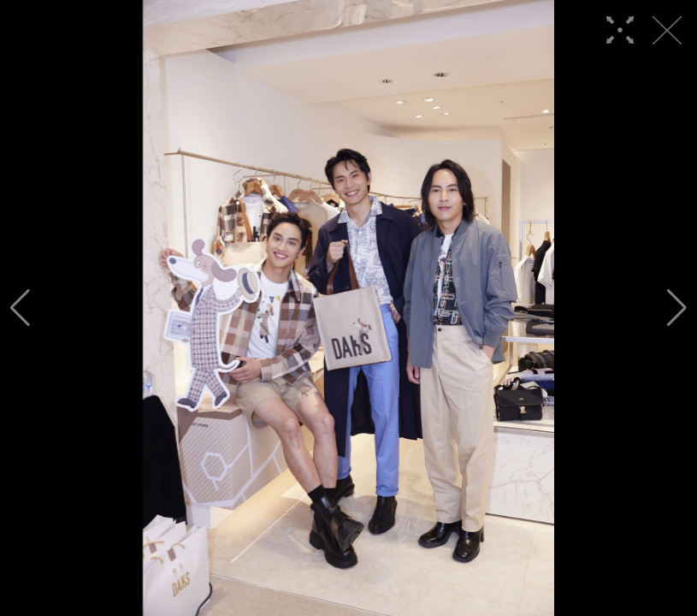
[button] (20, 308)
